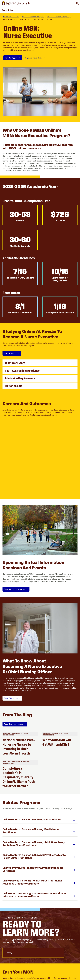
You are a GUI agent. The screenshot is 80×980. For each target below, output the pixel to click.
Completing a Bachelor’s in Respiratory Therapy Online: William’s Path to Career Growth (19, 777)
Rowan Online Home (11, 17)
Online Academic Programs (33, 17)
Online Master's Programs (58, 17)
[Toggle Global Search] (77, 3)
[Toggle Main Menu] (40, 10)
